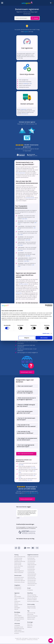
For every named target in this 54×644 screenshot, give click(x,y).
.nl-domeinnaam (31, 571)
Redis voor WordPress (32, 598)
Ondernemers (17, 601)
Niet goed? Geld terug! (19, 629)
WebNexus (30, 627)
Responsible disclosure (19, 619)
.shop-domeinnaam (32, 576)
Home (16, 600)
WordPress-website (23, 284)
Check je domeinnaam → (27, 499)
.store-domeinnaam (32, 580)
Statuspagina (17, 608)
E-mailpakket (30, 590)
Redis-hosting (17, 568)
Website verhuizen (31, 618)
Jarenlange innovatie (19, 627)
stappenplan (24, 109)
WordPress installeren (32, 600)
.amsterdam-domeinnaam (33, 557)
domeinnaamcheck (20, 173)
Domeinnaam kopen (19, 579)
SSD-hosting (17, 569)
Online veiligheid (18, 616)
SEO (31, 83)
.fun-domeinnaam (31, 569)
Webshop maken (31, 619)
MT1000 (27, 493)
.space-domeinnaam (32, 579)
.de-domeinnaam (31, 563)
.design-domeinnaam (32, 565)
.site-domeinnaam (31, 577)
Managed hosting (18, 560)
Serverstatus (35, 640)
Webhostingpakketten (19, 571)
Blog (15, 595)
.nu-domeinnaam (31, 572)
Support (26, 31)
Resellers (16, 606)
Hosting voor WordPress (33, 597)
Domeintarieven (18, 587)
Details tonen (46, 333)
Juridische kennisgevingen (21, 640)
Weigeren (27, 338)
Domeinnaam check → (27, 372)
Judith (18, 518)
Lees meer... (25, 219)
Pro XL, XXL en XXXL (19, 566)
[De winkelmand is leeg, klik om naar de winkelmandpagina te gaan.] (51, 3)
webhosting (19, 293)
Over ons (16, 603)
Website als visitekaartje (32, 616)
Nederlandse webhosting (20, 561)
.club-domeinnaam (31, 560)
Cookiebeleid (17, 625)
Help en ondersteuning (19, 598)
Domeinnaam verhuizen (19, 582)
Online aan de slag (31, 613)
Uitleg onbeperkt (18, 630)
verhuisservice (25, 114)
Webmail (16, 609)
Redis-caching (30, 614)
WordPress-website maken (33, 601)
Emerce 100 (35, 493)
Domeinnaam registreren (20, 581)
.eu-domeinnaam (31, 566)
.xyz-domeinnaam (31, 585)
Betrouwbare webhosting (20, 557)
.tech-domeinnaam (31, 582)
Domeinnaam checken (19, 577)
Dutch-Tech (30, 624)
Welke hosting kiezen (19, 572)
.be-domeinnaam (31, 558)
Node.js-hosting (18, 563)
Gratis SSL (16, 614)
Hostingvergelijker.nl (22, 527)
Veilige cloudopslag (31, 608)
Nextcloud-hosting (31, 606)
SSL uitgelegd (17, 621)
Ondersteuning (30, 640)
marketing (26, 83)
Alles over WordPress (32, 595)
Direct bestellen (18, 597)
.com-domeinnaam (31, 561)
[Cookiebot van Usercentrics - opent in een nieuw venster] (46, 305)
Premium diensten (18, 605)
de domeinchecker (30, 198)
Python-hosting (18, 565)
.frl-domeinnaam (31, 568)
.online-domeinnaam (32, 574)
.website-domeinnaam (32, 584)
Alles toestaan (44, 338)
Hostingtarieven (18, 589)
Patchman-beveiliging (19, 617)
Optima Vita (30, 626)
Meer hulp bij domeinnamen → (26, 454)
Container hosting (18, 558)
